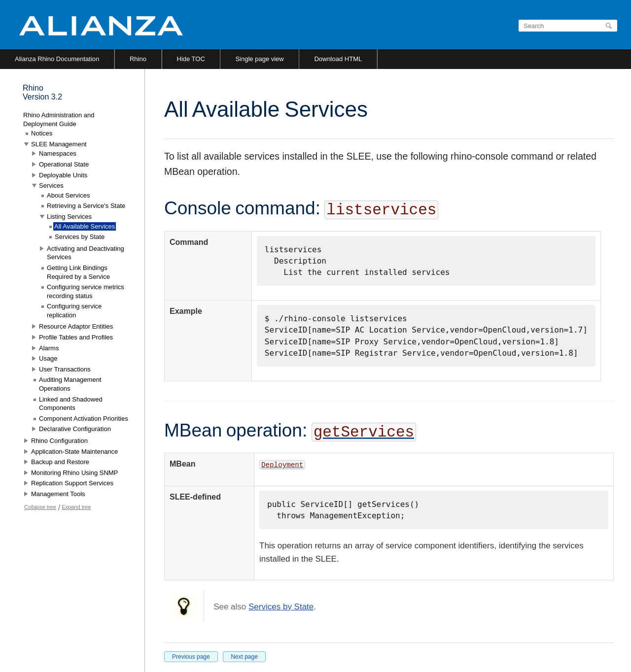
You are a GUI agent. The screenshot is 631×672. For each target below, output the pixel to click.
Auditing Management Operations (70, 384)
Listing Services (69, 217)
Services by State (281, 607)
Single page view (259, 59)
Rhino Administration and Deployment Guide (59, 119)
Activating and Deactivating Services (86, 253)
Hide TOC (191, 59)
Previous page (191, 657)
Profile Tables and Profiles (76, 337)
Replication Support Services (72, 483)
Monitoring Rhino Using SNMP (74, 473)
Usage (48, 358)
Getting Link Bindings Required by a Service (78, 272)
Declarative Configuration (75, 429)
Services (51, 185)
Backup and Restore (60, 462)
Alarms (49, 348)
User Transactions (65, 369)
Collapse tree (40, 507)
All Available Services (85, 226)
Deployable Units (63, 175)
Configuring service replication (74, 311)
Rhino (138, 59)
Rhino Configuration (59, 441)
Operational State (64, 164)
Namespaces (58, 153)
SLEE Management (59, 144)
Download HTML (338, 59)
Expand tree (76, 507)
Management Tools (58, 494)
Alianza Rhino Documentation (57, 59)
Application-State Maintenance (74, 452)
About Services (68, 195)
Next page (244, 657)
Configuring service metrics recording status (86, 291)
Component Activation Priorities (84, 419)
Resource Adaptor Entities (76, 326)
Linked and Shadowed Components (71, 404)
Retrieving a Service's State (86, 206)
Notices (42, 133)
